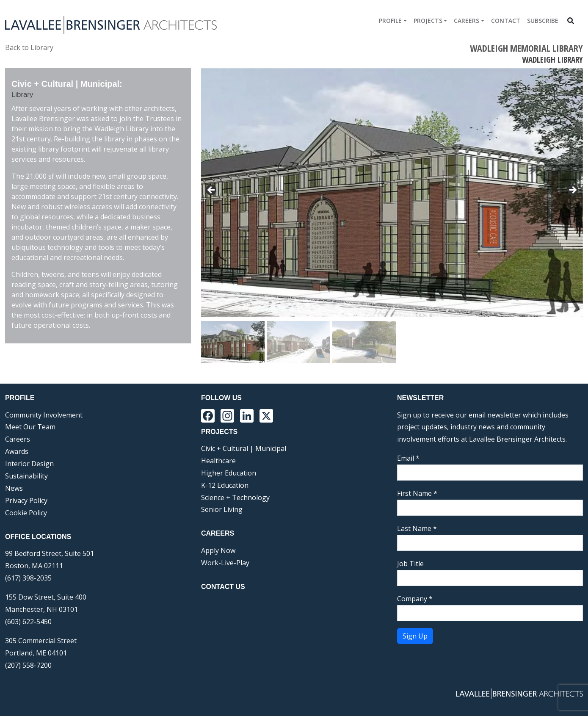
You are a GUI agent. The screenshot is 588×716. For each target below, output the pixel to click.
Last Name (417, 528)
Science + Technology (235, 498)
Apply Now (218, 550)
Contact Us (223, 587)
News (14, 488)
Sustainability (26, 476)
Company (415, 599)
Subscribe (543, 21)
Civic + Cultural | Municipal (244, 448)
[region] (392, 216)
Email (408, 458)
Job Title (410, 564)
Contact (506, 21)
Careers (467, 21)
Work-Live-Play (225, 563)
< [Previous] (212, 191)
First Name (417, 493)
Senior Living (222, 509)
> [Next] (572, 191)
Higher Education (229, 473)
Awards (17, 451)
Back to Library (29, 47)
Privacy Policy (26, 500)
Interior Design (29, 464)
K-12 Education (225, 485)
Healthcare (218, 461)
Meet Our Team (30, 427)
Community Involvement (44, 415)
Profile (390, 21)
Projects (428, 21)
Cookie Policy (26, 513)
